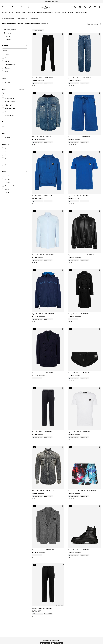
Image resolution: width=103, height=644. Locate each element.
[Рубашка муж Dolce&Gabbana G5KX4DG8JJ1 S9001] (48, 115)
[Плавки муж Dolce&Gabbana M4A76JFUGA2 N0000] (85, 351)
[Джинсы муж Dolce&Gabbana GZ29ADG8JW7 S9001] (85, 56)
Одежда (17, 12)
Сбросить (22, 89)
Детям (23, 7)
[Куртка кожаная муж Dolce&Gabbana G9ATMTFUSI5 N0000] (85, 233)
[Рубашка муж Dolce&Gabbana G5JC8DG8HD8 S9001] (48, 469)
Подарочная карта (67, 12)
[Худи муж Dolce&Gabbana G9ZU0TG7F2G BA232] (48, 174)
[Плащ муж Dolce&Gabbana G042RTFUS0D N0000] (85, 292)
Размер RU (6, 144)
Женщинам (6, 7)
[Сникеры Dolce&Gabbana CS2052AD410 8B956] (85, 528)
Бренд (4, 89)
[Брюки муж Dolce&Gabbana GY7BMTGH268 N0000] (48, 56)
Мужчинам (15, 7)
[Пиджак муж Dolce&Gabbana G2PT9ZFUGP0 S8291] (48, 528)
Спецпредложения (81, 12)
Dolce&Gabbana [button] (37, 30)
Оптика (5, 12)
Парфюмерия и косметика (45, 12)
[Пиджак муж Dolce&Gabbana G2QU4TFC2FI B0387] (48, 351)
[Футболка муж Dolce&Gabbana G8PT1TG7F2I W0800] (85, 410)
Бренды (57, 12)
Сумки (24, 12)
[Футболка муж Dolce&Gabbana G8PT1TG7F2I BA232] (85, 174)
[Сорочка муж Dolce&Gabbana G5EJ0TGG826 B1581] (48, 233)
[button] (80, 7)
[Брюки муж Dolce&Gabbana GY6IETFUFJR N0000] (48, 586)
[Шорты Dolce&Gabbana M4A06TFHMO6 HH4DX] (85, 469)
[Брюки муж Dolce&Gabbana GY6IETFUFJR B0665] (48, 410)
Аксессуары (31, 12)
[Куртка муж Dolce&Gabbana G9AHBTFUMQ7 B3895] (48, 292)
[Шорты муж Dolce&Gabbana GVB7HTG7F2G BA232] (85, 115)
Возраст (5, 122)
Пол (4, 133)
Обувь (11, 12)
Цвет (4, 172)
